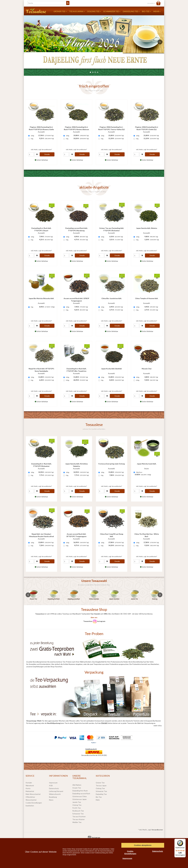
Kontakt (29, 783)
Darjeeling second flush (81, 794)
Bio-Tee (146, 11)
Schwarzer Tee (112, 11)
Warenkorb (30, 785)
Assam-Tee (77, 788)
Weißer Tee (77, 822)
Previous (28, 42)
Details (47, 154)
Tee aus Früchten (79, 816)
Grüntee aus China (79, 796)
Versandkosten (157, 830)
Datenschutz (54, 788)
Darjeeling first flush (80, 791)
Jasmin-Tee (77, 802)
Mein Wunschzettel (33, 794)
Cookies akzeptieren (143, 845)
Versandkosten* (47, 150)
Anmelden (151, 3)
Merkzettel (30, 791)
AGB (51, 785)
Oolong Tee (94, 11)
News (51, 800)
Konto (28, 788)
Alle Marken (77, 785)
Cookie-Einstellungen (130, 852)
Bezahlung (53, 797)
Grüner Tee (60, 11)
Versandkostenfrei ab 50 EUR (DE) (94, 755)
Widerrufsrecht (55, 794)
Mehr (157, 11)
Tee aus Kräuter (79, 819)
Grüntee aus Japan (79, 799)
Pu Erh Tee (77, 808)
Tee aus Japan (77, 11)
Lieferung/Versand (56, 791)
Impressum (53, 783)
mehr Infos (158, 726)
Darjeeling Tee (131, 11)
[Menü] (184, 840)
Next (160, 42)
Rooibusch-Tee (78, 811)
